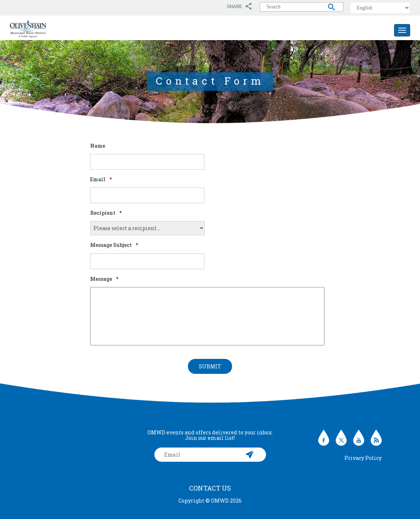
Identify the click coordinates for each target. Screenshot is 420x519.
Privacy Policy (363, 458)
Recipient (106, 213)
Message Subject (114, 245)
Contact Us (210, 488)
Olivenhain (45, 29)
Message (104, 279)
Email (101, 179)
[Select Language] (380, 8)
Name (98, 146)
